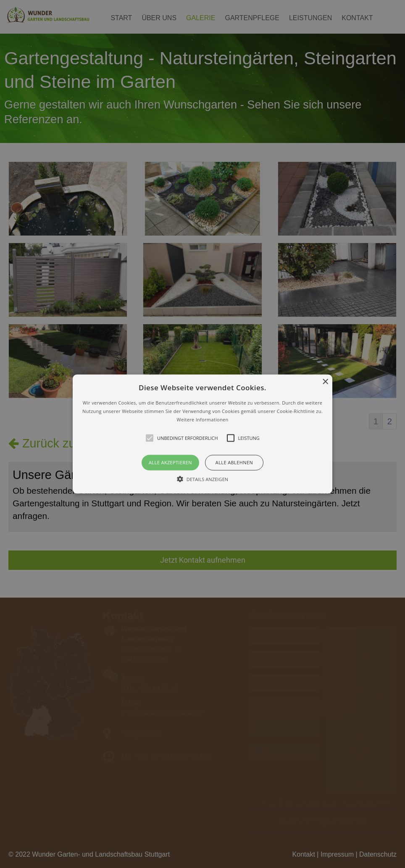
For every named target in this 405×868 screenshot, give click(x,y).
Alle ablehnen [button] (234, 462)
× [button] (325, 382)
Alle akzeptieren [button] (170, 462)
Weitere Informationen (203, 419)
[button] (202, 434)
